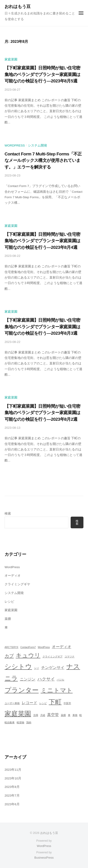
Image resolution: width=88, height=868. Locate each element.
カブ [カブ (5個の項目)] (9, 656)
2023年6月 (12, 804)
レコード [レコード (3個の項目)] (29, 703)
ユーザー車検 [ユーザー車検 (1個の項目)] (12, 703)
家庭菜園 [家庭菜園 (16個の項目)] (18, 714)
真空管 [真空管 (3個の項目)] (53, 715)
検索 (8, 514)
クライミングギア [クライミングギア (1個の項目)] (53, 656)
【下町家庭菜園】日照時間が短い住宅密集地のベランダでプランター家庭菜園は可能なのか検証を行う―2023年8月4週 (43, 241)
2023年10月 (13, 778)
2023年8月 (12, 787)
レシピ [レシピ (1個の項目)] (43, 703)
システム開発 (37, 145)
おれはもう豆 (18, 7)
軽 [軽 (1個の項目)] (81, 715)
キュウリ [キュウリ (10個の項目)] (28, 655)
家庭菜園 (11, 59)
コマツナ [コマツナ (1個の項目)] (69, 656)
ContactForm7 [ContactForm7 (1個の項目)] (28, 647)
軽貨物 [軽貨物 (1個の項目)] (20, 722)
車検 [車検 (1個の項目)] (75, 715)
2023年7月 (12, 796)
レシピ (9, 602)
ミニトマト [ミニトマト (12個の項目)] (57, 690)
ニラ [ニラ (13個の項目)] (11, 678)
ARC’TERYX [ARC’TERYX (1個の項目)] (11, 647)
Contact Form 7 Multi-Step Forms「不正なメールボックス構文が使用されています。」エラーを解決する (43, 160)
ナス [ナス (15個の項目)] (73, 667)
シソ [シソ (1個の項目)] (37, 668)
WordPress (15, 145)
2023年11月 (13, 770)
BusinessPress (44, 858)
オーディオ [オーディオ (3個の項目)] (62, 647)
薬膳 (8, 619)
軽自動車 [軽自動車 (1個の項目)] (10, 722)
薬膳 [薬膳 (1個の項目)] (63, 715)
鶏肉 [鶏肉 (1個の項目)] (29, 722)
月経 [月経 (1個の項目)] (43, 715)
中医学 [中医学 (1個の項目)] (67, 703)
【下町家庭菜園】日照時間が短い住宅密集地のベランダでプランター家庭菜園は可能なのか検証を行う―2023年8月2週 (43, 413)
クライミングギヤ (17, 584)
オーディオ (13, 576)
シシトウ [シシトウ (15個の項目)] (18, 667)
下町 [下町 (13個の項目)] (55, 702)
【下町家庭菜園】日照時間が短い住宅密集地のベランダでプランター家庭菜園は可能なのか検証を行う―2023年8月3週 (43, 327)
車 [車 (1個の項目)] (69, 715)
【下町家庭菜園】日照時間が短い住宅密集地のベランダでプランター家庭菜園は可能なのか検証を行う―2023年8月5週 (43, 74)
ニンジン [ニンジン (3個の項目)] (28, 679)
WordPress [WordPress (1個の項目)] (44, 647)
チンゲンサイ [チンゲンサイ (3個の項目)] (53, 668)
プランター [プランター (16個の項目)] (22, 690)
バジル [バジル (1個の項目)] (60, 680)
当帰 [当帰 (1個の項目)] (36, 715)
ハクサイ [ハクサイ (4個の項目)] (46, 679)
